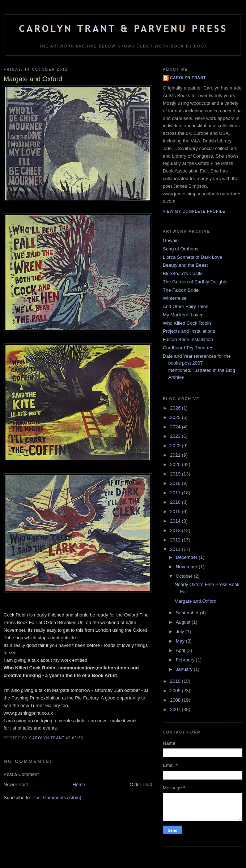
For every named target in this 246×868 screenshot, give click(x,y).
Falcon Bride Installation (188, 339)
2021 (176, 455)
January (185, 669)
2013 (176, 530)
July (181, 632)
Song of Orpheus (181, 249)
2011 (176, 549)
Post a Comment (21, 774)
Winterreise (175, 298)
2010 (176, 681)
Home (79, 784)
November (187, 567)
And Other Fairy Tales (185, 306)
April (181, 650)
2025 (176, 417)
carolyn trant (188, 78)
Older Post (141, 784)
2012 (176, 540)
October (185, 576)
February (186, 660)
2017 (176, 493)
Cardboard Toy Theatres (188, 348)
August (184, 622)
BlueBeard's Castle (183, 273)
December (187, 557)
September (188, 613)
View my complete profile (194, 211)
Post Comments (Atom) (57, 798)
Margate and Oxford (195, 601)
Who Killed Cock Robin (187, 323)
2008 (176, 700)
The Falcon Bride (181, 290)
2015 (176, 512)
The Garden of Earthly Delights (195, 282)
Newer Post (16, 784)
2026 (176, 408)
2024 (176, 427)
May (181, 641)
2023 (176, 436)
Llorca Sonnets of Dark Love (192, 257)
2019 (176, 474)
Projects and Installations (189, 331)
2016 (176, 502)
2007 (176, 709)
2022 (176, 446)
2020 (176, 464)
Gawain (171, 240)
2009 (176, 691)
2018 (176, 483)
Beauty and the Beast (185, 265)
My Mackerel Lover (183, 315)
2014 (176, 521)
